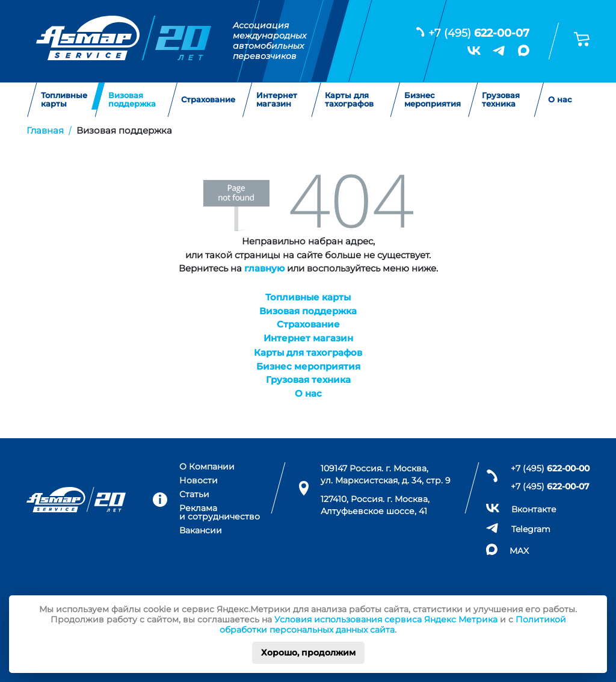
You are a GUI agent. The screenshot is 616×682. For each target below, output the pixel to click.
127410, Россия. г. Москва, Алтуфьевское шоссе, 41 (375, 505)
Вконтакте (534, 509)
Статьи (194, 494)
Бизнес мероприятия (433, 100)
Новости (199, 480)
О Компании (207, 467)
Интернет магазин (277, 100)
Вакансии (201, 530)
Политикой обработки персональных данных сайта (393, 625)
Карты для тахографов (349, 100)
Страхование (208, 99)
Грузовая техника (501, 100)
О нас (560, 99)
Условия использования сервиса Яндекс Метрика (386, 619)
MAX (519, 551)
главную (264, 268)
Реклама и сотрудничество (220, 513)
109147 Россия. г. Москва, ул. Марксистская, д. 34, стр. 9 (386, 474)
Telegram (531, 529)
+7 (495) (479, 33)
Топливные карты (64, 100)
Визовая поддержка (132, 100)
